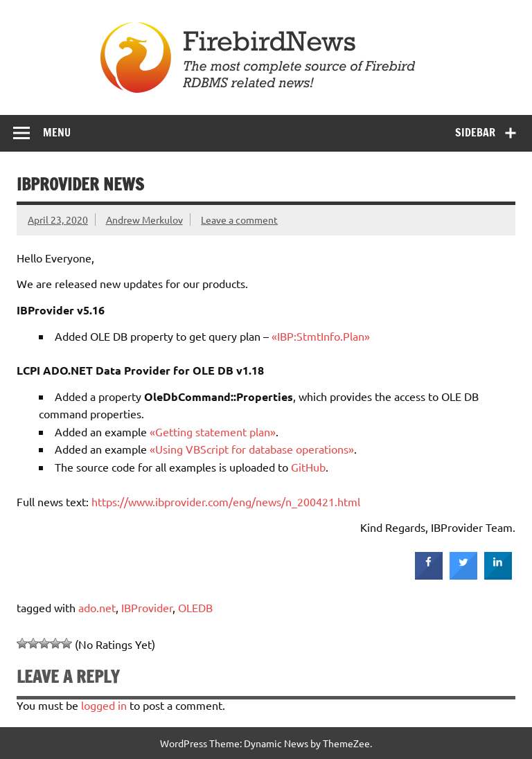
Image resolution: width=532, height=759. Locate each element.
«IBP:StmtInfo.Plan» (321, 336)
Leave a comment (239, 220)
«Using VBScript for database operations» (252, 449)
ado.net (97, 607)
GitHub (308, 467)
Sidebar (475, 132)
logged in (104, 705)
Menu (57, 132)
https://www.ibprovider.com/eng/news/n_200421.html (226, 501)
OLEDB (195, 607)
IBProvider (147, 607)
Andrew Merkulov (144, 220)
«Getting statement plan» (213, 431)
